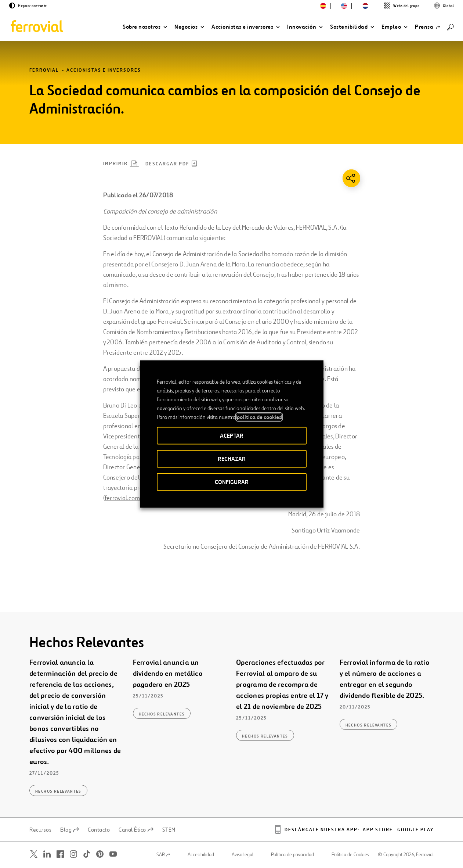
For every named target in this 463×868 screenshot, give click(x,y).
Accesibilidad (201, 855)
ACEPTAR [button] (232, 436)
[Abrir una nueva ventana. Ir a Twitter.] (34, 854)
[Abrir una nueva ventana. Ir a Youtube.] (113, 854)
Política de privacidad (292, 855)
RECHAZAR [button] (232, 459)
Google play (415, 830)
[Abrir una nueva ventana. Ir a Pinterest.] (100, 854)
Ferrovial (44, 70)
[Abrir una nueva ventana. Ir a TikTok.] (87, 854)
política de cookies (259, 417)
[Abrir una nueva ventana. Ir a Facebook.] (60, 854)
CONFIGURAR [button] (232, 482)
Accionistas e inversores (104, 70)
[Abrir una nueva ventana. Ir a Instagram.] (73, 854)
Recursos (40, 830)
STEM (169, 830)
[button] (145, 27)
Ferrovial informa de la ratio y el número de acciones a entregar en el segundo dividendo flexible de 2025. (385, 679)
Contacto (99, 830)
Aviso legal (243, 855)
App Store (378, 830)
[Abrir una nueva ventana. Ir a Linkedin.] (47, 854)
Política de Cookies (350, 855)
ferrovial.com (122, 498)
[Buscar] (451, 27)
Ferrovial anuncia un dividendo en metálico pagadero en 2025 (168, 674)
